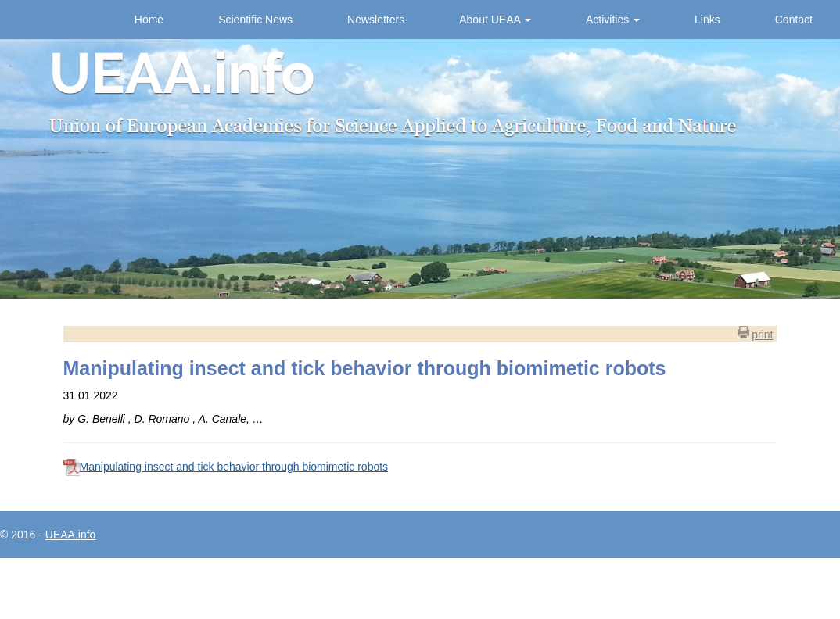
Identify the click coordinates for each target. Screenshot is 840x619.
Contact (794, 20)
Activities (613, 20)
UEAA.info (71, 535)
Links (707, 20)
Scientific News (255, 20)
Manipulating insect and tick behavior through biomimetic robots (234, 467)
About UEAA (495, 20)
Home (149, 20)
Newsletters (376, 20)
